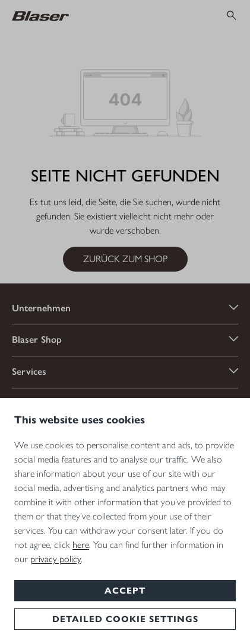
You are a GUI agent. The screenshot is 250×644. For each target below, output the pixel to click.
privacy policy (56, 558)
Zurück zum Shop (125, 259)
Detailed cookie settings (125, 619)
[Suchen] (232, 15)
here (81, 544)
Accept (125, 591)
